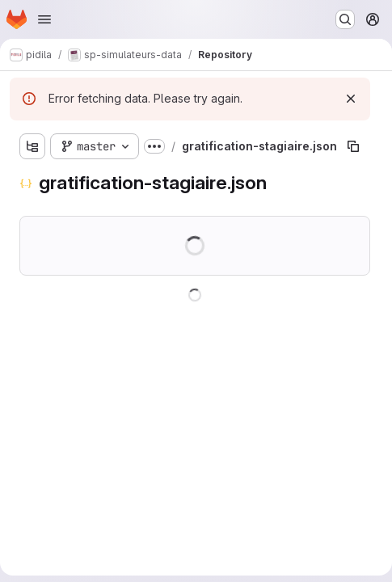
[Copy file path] (353, 146)
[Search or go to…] (345, 19)
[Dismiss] (351, 99)
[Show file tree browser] (32, 146)
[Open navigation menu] (44, 19)
